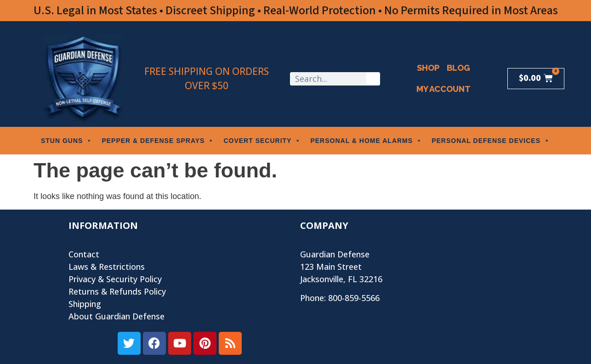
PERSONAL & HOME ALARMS (366, 141)
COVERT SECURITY (262, 141)
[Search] (373, 79)
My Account (443, 89)
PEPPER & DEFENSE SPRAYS (158, 141)
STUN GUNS (67, 141)
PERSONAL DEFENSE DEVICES (491, 141)
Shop (428, 68)
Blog (458, 68)
